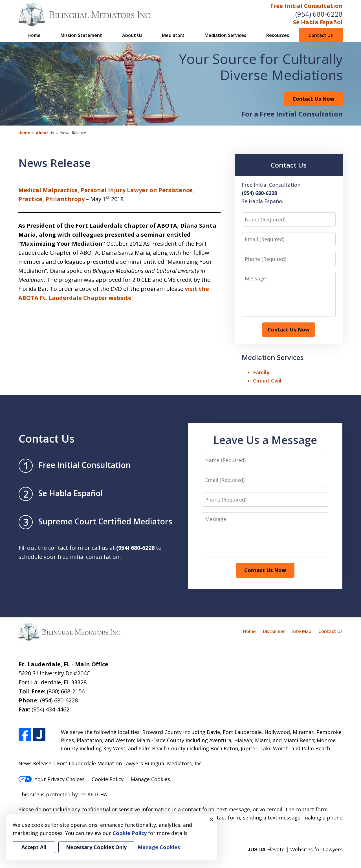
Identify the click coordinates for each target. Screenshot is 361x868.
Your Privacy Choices (51, 779)
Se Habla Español (318, 22)
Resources (278, 35)
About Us (132, 35)
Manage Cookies (150, 779)
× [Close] (212, 819)
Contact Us (321, 35)
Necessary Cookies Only (96, 847)
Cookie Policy (108, 779)
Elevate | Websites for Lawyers (295, 849)
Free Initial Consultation (306, 6)
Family (261, 372)
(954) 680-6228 (319, 14)
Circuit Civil (267, 381)
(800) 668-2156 (66, 691)
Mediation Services (225, 35)
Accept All (34, 847)
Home (34, 35)
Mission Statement (81, 35)
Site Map (302, 631)
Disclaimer (274, 631)
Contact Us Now (313, 99)
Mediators (173, 35)
